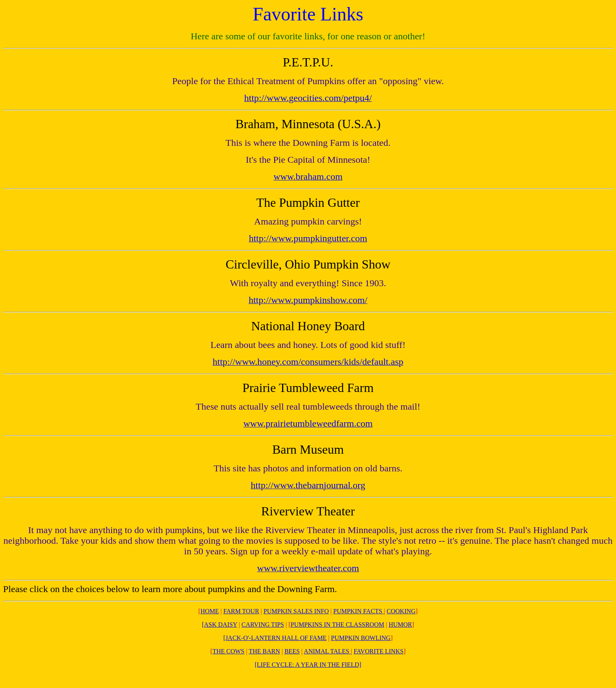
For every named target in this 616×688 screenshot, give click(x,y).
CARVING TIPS (263, 625)
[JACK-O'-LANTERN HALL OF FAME (275, 638)
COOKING (401, 611)
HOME (210, 611)
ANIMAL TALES (327, 651)
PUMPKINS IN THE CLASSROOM (337, 625)
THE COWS (228, 651)
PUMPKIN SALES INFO (296, 611)
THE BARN (264, 651)
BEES (292, 651)
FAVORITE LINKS (379, 651)
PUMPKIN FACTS (358, 611)
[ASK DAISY (220, 625)
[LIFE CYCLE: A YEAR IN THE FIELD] (308, 665)
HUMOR (400, 625)
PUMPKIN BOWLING (361, 638)
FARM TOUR (241, 611)
